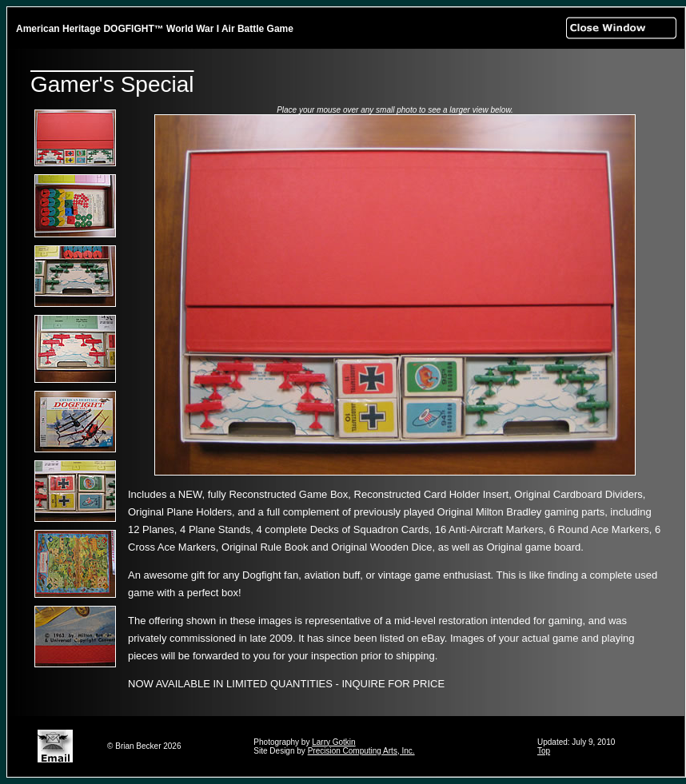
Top (544, 751)
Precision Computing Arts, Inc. (361, 751)
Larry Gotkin (333, 742)
